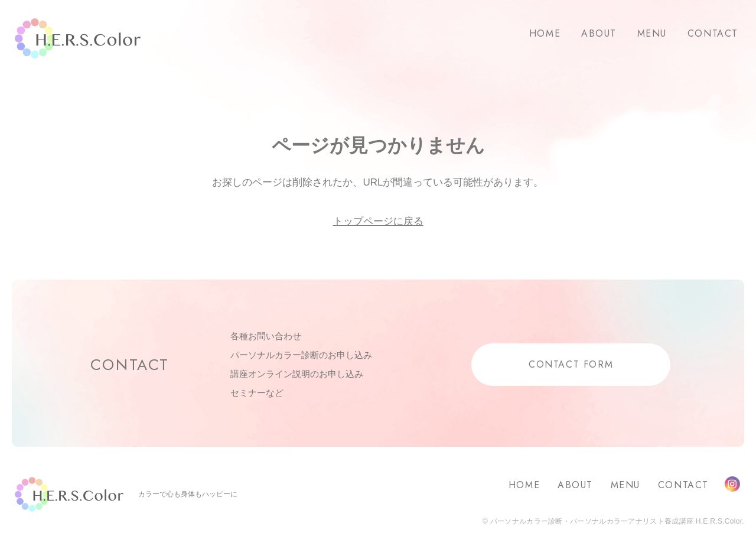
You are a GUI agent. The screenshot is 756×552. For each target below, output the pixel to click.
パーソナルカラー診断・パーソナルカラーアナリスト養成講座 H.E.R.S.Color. (616, 521)
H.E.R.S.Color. (78, 39)
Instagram (732, 484)
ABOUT (599, 33)
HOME (545, 33)
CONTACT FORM (571, 364)
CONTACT (713, 33)
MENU (652, 33)
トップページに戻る (378, 221)
